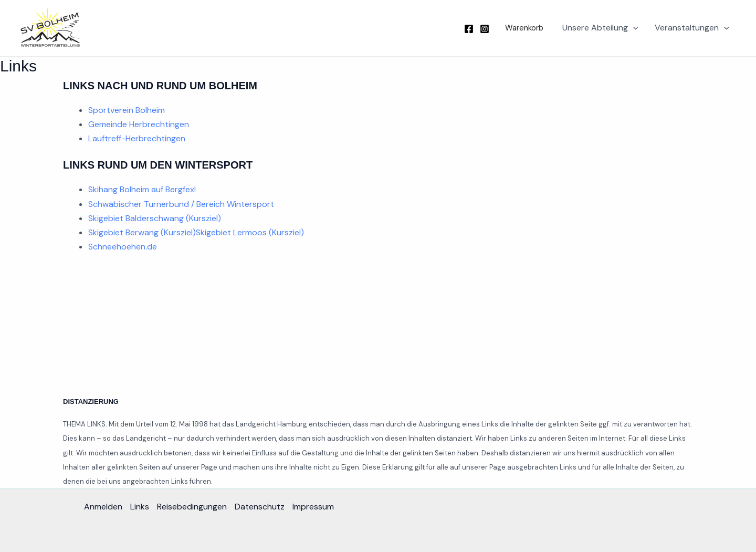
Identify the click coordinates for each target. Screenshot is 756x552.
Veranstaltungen (692, 28)
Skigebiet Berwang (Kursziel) (142, 232)
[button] (522, 28)
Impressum (313, 507)
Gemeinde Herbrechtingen (139, 124)
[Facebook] (469, 29)
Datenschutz (260, 507)
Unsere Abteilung (600, 28)
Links (140, 507)
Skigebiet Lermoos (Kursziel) (250, 232)
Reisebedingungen (192, 507)
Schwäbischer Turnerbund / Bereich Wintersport (181, 204)
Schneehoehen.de (123, 247)
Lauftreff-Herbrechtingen (137, 138)
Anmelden (103, 507)
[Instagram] (485, 29)
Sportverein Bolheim (127, 110)
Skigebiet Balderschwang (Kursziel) (155, 218)
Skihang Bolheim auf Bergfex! (142, 189)
